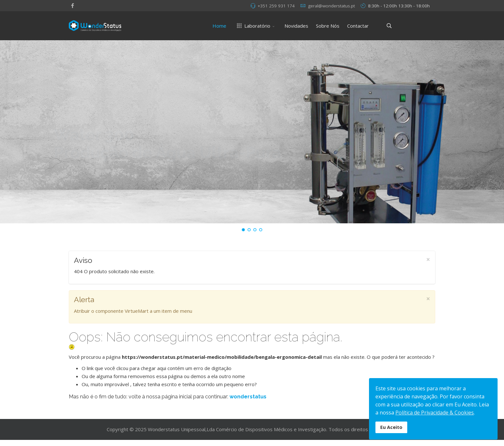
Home (219, 26)
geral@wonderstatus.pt (331, 6)
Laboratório (252, 26)
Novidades (296, 26)
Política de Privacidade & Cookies (435, 413)
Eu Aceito (391, 427)
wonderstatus (248, 397)
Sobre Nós (328, 26)
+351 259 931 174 (276, 6)
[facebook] (72, 5)
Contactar (358, 26)
